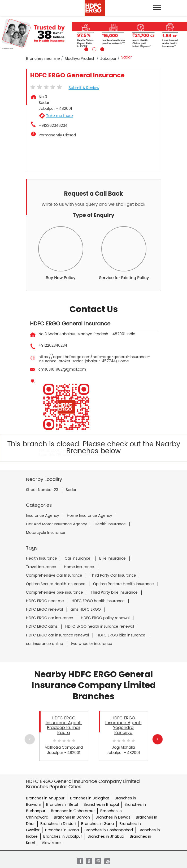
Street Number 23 (42, 490)
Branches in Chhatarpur (73, 811)
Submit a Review (84, 88)
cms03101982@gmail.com (62, 369)
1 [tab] (86, 49)
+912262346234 (53, 126)
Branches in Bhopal (101, 805)
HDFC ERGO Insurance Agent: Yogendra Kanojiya (123, 725)
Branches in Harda (62, 830)
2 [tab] (94, 49)
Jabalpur (108, 59)
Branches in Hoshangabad (109, 830)
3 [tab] (102, 49)
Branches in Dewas (113, 817)
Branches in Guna (97, 824)
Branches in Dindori (58, 824)
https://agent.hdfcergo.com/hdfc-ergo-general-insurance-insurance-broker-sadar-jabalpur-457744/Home (94, 359)
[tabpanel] (93, 34)
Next (157, 739)
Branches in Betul (62, 805)
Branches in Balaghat (90, 798)
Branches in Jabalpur (63, 836)
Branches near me (43, 59)
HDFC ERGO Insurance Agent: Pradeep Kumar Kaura (64, 725)
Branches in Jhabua (106, 836)
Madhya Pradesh (80, 59)
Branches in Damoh (72, 817)
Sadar (71, 490)
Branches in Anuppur (45, 798)
